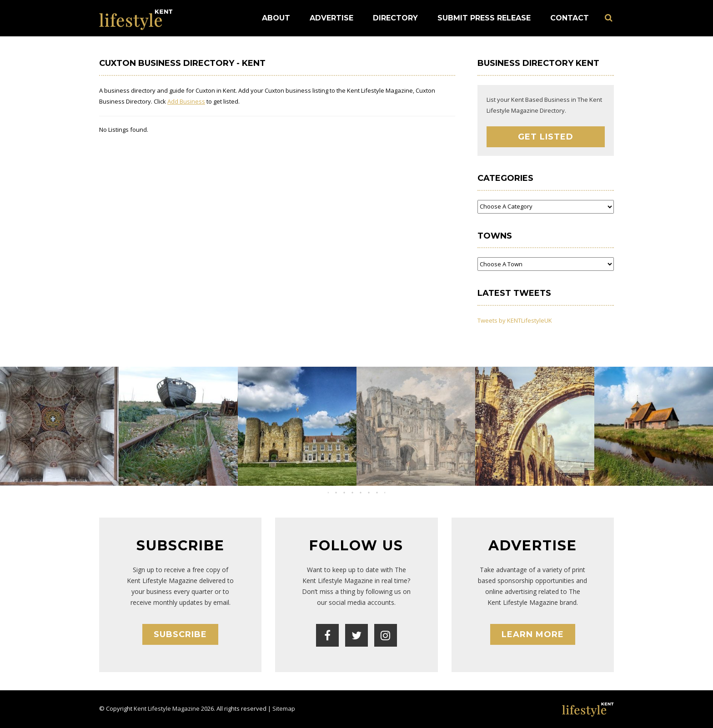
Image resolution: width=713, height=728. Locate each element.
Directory (395, 18)
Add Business (186, 101)
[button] (348, 493)
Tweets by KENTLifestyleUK (515, 320)
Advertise (331, 18)
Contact (570, 18)
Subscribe (180, 634)
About (276, 18)
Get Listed (546, 137)
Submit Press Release (484, 18)
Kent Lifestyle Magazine (167, 708)
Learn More (533, 634)
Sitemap (284, 708)
